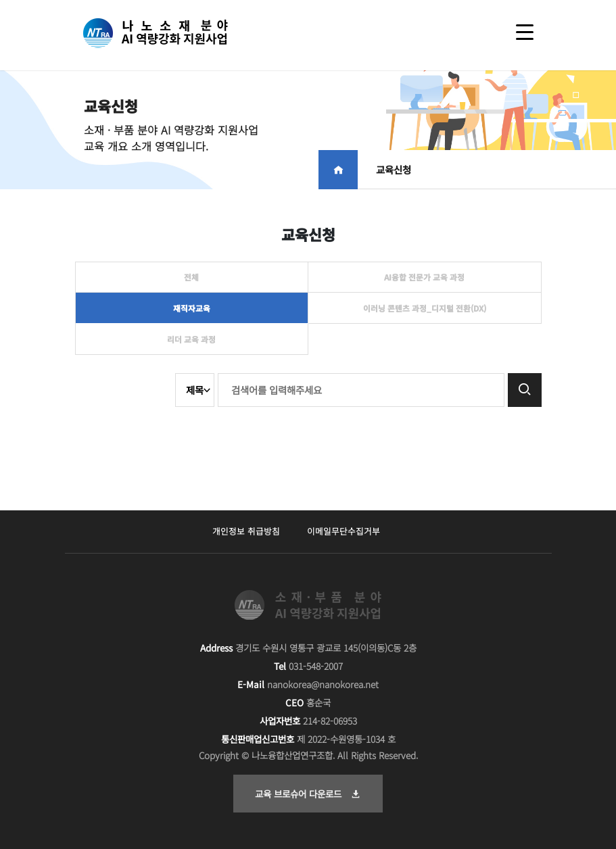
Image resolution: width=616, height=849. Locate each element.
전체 (191, 277)
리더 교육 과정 (191, 339)
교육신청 (394, 169)
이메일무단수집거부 (343, 531)
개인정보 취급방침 (246, 531)
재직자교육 (192, 308)
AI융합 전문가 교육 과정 (424, 277)
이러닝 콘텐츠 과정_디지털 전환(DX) (425, 308)
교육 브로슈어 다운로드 (308, 794)
